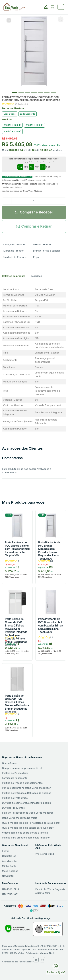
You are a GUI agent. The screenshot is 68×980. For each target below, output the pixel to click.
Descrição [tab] (36, 276)
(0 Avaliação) (22, 104)
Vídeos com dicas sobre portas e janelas (25, 833)
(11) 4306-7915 (10, 889)
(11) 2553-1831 (10, 894)
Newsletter (8, 876)
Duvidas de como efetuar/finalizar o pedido (26, 803)
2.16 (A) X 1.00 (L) (12, 125)
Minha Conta (9, 866)
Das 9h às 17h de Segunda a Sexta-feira (50, 891)
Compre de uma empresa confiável (22, 768)
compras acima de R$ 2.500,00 (32, 176)
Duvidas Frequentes (13, 808)
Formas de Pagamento (15, 778)
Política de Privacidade (15, 773)
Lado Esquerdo (27, 114)
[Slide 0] (15, 93)
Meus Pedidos (10, 871)
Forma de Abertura (13, 108)
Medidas (7, 119)
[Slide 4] (40, 93)
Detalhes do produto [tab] (14, 276)
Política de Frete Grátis (15, 798)
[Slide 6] (53, 93)
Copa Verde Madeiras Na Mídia (20, 818)
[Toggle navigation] (61, 7)
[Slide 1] (21, 93)
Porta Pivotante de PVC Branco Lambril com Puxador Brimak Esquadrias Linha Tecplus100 (51, 625)
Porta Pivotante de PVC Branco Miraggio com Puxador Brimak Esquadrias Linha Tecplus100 (49, 551)
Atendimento (9, 861)
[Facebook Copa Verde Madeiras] (36, 960)
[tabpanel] (34, 359)
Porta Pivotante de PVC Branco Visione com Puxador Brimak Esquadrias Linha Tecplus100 (17, 549)
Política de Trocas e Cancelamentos (22, 783)
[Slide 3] (34, 93)
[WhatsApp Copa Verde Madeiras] (56, 966)
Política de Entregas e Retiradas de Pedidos (27, 793)
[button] (52, 8)
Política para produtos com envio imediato (26, 838)
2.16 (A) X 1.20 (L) (34, 125)
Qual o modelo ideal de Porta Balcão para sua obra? (31, 823)
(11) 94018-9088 (45, 854)
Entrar (5, 851)
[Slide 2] (28, 93)
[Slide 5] (47, 93)
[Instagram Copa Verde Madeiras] (42, 960)
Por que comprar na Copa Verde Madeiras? (26, 788)
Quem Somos (10, 763)
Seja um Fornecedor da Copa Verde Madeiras (28, 813)
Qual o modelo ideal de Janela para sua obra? (28, 828)
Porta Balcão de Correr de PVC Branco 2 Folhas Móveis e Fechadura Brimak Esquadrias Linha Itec (17, 704)
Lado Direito (10, 114)
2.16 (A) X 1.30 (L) (12, 131)
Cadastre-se (9, 856)
